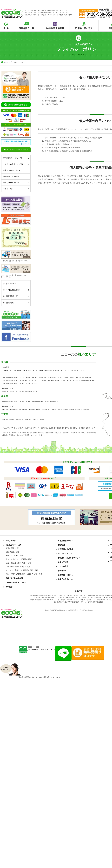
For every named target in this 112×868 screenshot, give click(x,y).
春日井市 (35, 378)
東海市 (89, 378)
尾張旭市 (42, 378)
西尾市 (24, 391)
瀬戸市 (72, 378)
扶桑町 (87, 380)
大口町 (81, 380)
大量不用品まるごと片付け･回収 (18, 563)
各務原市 (5, 409)
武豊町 (12, 391)
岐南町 (5, 401)
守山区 (67, 371)
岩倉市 (28, 378)
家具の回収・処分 (13, 548)
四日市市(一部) (26, 419)
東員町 (18, 419)
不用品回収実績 (15, 290)
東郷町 (44, 380)
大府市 (49, 378)
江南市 (60, 378)
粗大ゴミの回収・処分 (15, 556)
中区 (30, 371)
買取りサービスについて (16, 183)
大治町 (63, 380)
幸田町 (35, 391)
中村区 (25, 371)
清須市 (54, 378)
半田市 (18, 391)
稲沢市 (16, 378)
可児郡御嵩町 (23, 409)
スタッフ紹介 (16, 189)
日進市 (16, 380)
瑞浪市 (38, 409)
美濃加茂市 (13, 409)
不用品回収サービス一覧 (16, 158)
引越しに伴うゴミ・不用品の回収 (19, 559)
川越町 (41, 419)
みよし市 (38, 380)
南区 (62, 371)
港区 (58, 371)
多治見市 (55, 401)
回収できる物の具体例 (16, 170)
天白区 (83, 371)
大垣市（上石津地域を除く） (35, 401)
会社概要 (15, 303)
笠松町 (11, 401)
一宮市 (11, 378)
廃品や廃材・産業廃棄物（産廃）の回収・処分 (24, 574)
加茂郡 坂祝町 (85, 409)
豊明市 (11, 380)
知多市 (78, 378)
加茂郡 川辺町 (62, 409)
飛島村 (57, 380)
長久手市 (51, 380)
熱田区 (47, 371)
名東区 (77, 371)
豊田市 (34, 383)
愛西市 (5, 378)
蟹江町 (69, 380)
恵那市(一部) (46, 409)
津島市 (84, 378)
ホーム (5, 62)
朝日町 (35, 419)
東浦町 (92, 380)
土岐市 (54, 409)
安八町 (22, 401)
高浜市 (22, 383)
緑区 (72, 371)
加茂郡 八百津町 (74, 409)
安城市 (5, 383)
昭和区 (35, 371)
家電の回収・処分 (13, 552)
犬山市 (22, 378)
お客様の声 (15, 284)
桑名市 (5, 419)
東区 (11, 371)
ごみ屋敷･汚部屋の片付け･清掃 (18, 567)
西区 (20, 371)
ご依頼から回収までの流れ (16, 164)
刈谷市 (16, 383)
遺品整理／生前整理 (16, 176)
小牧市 (66, 378)
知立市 (28, 383)
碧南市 (30, 391)
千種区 (6, 371)
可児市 (49, 401)
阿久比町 (5, 391)
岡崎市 (11, 383)
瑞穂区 (41, 371)
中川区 (53, 371)
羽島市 (16, 401)
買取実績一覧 (15, 296)
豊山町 (75, 380)
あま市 (31, 380)
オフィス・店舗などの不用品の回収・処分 (22, 570)
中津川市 (32, 409)
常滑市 (5, 380)
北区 (15, 371)
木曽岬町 (11, 419)
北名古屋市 (24, 380)
